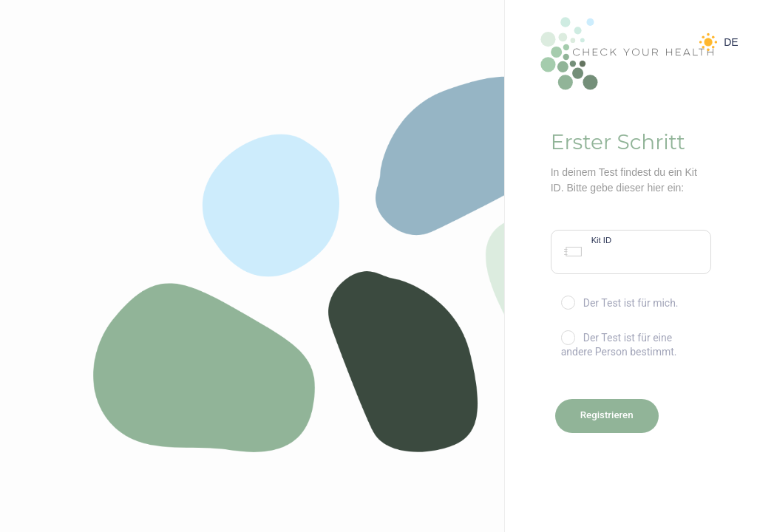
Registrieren (607, 415)
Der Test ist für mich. (620, 303)
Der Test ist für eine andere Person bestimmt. (619, 344)
